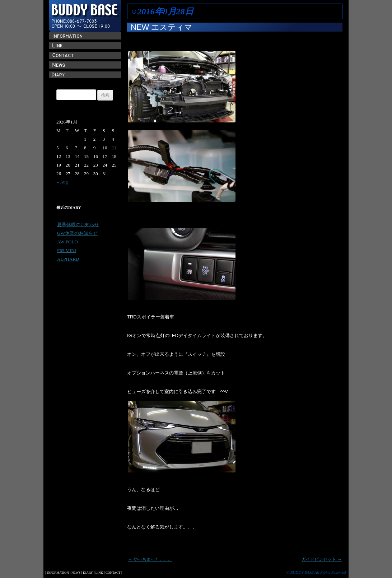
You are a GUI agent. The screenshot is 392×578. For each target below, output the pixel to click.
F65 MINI (67, 250)
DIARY (88, 573)
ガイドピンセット (322, 559)
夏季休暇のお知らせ (78, 225)
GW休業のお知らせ (77, 233)
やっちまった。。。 (150, 559)
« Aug (62, 182)
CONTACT (113, 573)
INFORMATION (58, 573)
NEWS (76, 573)
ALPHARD (68, 259)
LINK (99, 573)
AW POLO (67, 242)
